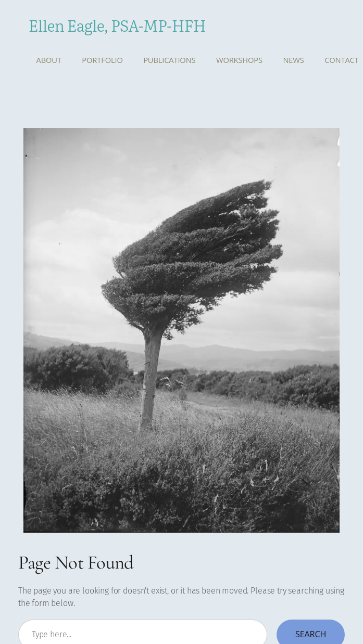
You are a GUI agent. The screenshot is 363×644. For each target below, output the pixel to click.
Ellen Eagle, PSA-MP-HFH (117, 25)
